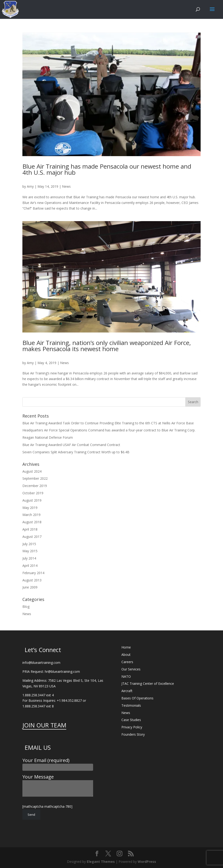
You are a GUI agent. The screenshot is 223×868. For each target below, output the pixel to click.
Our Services (131, 669)
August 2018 (32, 522)
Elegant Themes (101, 862)
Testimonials (131, 705)
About (126, 655)
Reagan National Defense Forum (48, 437)
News (66, 186)
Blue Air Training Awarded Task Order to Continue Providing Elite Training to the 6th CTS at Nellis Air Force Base (108, 423)
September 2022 (35, 478)
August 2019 (32, 500)
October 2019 (33, 493)
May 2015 (30, 551)
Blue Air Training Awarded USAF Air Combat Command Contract (71, 445)
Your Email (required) (58, 763)
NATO (126, 676)
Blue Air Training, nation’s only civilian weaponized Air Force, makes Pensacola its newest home (107, 346)
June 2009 (30, 587)
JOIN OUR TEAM (44, 725)
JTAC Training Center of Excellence (148, 683)
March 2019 (31, 515)
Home (126, 647)
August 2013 (32, 580)
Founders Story (133, 734)
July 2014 (29, 558)
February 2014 (33, 573)
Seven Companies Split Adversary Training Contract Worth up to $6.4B (76, 452)
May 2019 (30, 508)
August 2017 (32, 537)
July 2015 (29, 544)
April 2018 (30, 529)
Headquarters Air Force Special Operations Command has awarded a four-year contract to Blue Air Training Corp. (109, 430)
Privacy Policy (132, 727)
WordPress (147, 862)
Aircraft (127, 691)
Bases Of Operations (137, 698)
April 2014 (30, 566)
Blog (26, 606)
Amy (30, 186)
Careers (127, 662)
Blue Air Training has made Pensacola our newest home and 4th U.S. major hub (107, 169)
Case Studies (131, 720)
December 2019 (35, 486)
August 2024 (32, 471)
